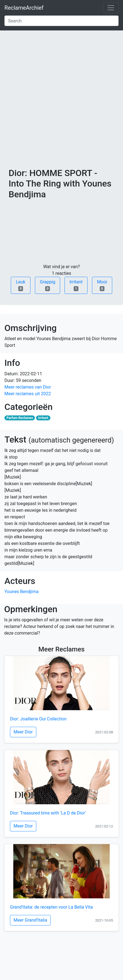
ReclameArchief (24, 8)
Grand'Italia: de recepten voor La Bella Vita (51, 907)
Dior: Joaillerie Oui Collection (38, 719)
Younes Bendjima (21, 592)
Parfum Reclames (20, 418)
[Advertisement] (61, 104)
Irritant (76, 285)
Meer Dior (23, 732)
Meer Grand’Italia (30, 920)
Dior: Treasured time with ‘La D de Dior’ (48, 813)
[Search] (61, 21)
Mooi (102, 285)
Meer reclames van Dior (28, 387)
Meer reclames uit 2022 (28, 394)
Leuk (21, 285)
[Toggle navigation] (111, 8)
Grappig (48, 285)
